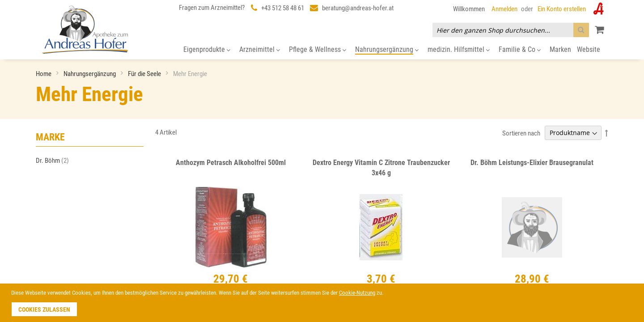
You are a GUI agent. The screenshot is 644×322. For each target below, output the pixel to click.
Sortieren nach (521, 133)
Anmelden (504, 9)
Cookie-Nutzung (357, 293)
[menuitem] (207, 50)
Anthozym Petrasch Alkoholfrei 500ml (231, 163)
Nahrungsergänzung (90, 74)
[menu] (322, 50)
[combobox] (511, 30)
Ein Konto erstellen (562, 9)
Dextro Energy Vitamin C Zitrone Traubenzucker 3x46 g (381, 168)
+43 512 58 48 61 (283, 8)
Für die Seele (145, 74)
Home (44, 74)
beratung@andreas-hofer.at (358, 8)
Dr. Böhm (55, 161)
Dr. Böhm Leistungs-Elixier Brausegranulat (532, 163)
